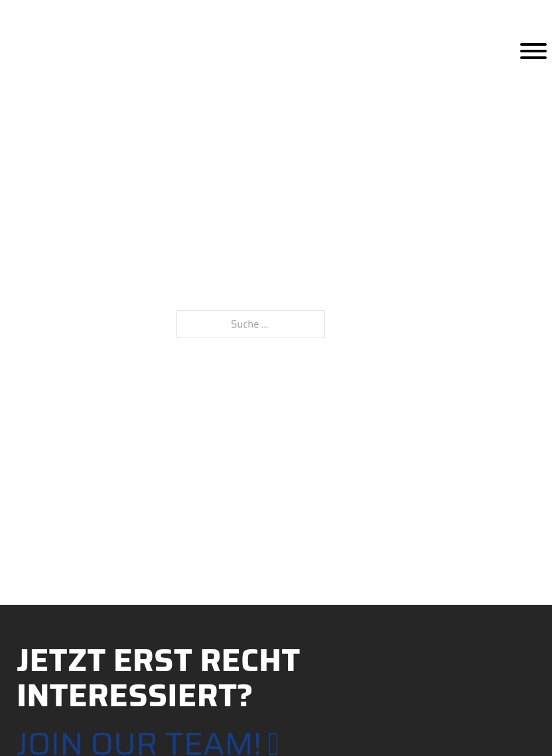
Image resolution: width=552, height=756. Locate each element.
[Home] (61, 51)
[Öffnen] (533, 51)
